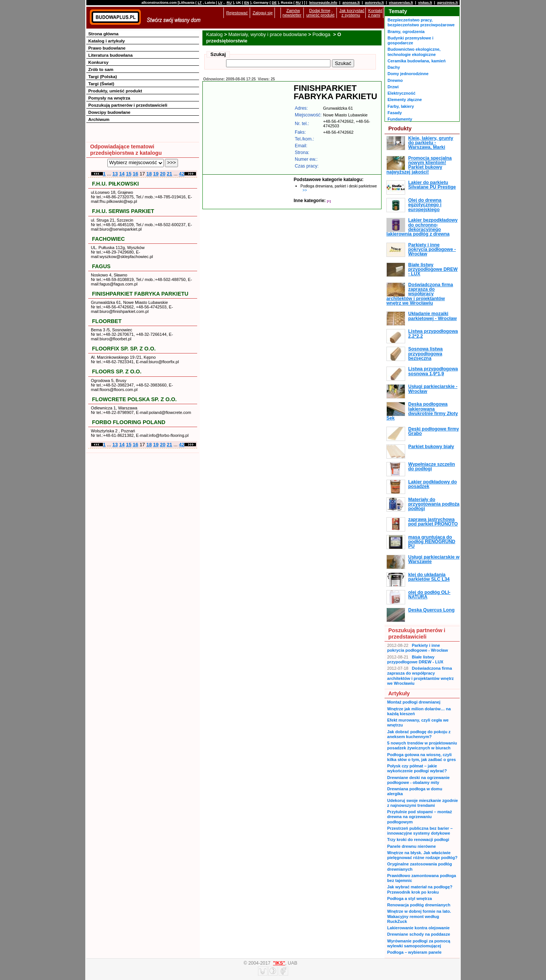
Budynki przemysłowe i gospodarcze (410, 40)
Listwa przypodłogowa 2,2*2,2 (433, 334)
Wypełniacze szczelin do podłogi (432, 467)
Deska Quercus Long (431, 610)
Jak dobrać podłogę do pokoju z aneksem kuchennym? (419, 734)
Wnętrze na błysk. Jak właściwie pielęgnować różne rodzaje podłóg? (422, 855)
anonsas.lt (351, 3)
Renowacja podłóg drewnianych (419, 905)
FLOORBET (107, 321)
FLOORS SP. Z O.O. (117, 371)
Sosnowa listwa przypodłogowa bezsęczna (425, 354)
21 (169, 174)
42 (182, 174)
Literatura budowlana (110, 55)
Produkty (400, 128)
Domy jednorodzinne (408, 74)
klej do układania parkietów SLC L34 (429, 577)
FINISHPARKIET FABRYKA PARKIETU (140, 294)
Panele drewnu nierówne (412, 846)
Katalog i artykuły (106, 41)
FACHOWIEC (108, 239)
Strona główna (103, 34)
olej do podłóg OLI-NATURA (429, 595)
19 (156, 174)
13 (115, 174)
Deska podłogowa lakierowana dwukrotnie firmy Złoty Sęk (422, 411)
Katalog (214, 34)
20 (163, 174)
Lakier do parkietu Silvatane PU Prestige (432, 185)
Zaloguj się (263, 13)
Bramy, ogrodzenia (406, 32)
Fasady (395, 113)
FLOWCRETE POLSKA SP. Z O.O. (134, 399)
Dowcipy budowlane (109, 112)
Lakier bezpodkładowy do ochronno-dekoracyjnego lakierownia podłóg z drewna (422, 227)
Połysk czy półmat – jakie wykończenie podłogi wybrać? (417, 768)
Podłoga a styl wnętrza (409, 898)
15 (128, 174)
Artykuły (399, 693)
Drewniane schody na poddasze (419, 934)
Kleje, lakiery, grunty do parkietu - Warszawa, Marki (431, 143)
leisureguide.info (323, 3)
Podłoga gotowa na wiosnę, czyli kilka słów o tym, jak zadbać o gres (422, 757)
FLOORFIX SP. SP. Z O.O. (124, 349)
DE (274, 3)
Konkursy (98, 62)
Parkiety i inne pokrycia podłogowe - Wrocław (432, 250)
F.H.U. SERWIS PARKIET (123, 211)
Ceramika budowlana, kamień (417, 61)
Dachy (394, 67)
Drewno (395, 80)
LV (220, 3)
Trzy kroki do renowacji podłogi (418, 840)
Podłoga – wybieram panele (414, 952)
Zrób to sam (101, 69)
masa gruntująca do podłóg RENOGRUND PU (432, 542)
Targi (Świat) (101, 84)
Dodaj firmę (320, 11)
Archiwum (99, 119)
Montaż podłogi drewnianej (414, 702)
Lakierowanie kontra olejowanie (418, 928)
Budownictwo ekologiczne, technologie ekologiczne (414, 52)
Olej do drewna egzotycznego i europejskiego (425, 205)
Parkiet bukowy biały (431, 447)
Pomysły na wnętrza (109, 98)
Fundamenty (400, 119)
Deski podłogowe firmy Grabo (434, 431)
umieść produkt (321, 15)
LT (200, 3)
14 (122, 174)
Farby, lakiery (401, 106)
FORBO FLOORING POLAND (129, 422)
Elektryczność (401, 93)
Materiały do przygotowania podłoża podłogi (434, 504)
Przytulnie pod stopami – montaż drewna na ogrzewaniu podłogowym (419, 817)
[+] (329, 201)
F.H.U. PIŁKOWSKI (115, 184)
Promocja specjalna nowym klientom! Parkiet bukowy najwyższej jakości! (419, 165)
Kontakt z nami (375, 13)
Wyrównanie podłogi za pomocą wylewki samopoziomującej (419, 943)
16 (136, 174)
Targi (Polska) (103, 76)
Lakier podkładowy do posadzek (433, 484)
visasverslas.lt (401, 3)
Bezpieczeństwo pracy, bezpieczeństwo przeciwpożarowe (421, 22)
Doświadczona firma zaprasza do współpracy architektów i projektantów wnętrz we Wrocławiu (420, 294)
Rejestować (237, 13)
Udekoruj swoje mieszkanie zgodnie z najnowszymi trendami (422, 803)
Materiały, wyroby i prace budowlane (268, 34)
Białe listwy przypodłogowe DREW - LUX (433, 270)
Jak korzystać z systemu (352, 13)
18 (149, 174)
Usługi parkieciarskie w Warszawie (434, 559)
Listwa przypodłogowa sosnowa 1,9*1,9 (433, 371)
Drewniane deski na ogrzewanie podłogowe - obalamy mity (418, 780)
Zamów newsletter (292, 13)
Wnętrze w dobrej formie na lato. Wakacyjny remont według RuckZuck (419, 916)
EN (247, 3)
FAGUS (101, 266)
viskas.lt (425, 3)
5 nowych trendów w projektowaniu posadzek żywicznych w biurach (422, 745)
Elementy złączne (405, 100)
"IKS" (279, 963)
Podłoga (322, 34)
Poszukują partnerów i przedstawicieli (128, 105)
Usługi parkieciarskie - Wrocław (433, 389)
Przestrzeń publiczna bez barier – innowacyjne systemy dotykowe (420, 831)
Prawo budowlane (107, 48)
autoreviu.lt (374, 3)
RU (229, 3)
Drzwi (393, 87)
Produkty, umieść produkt (115, 91)
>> (305, 190)
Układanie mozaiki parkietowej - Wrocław (432, 316)
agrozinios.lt (447, 3)
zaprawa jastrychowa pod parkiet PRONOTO (433, 522)
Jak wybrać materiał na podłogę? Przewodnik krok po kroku (420, 889)
